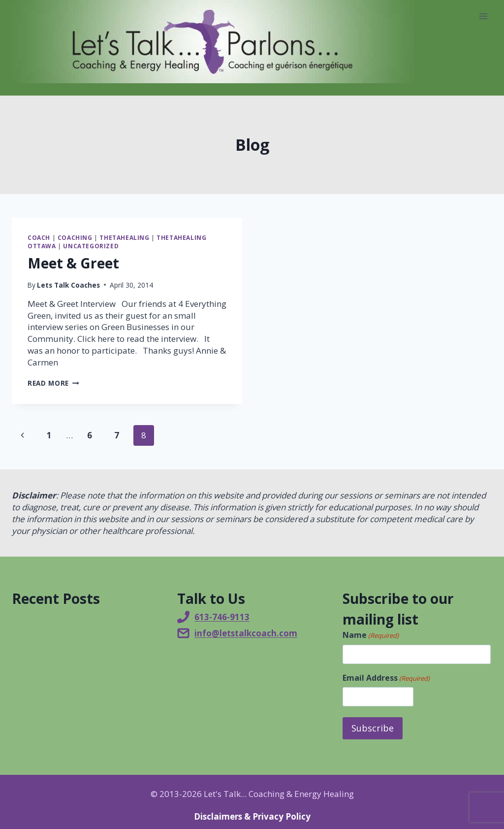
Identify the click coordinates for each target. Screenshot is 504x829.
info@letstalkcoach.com (246, 633)
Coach (39, 237)
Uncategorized (91, 246)
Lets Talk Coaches (68, 285)
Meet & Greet (73, 263)
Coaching (75, 237)
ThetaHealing (124, 237)
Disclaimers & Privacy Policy (252, 815)
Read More (53, 383)
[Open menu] (483, 16)
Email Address (386, 678)
